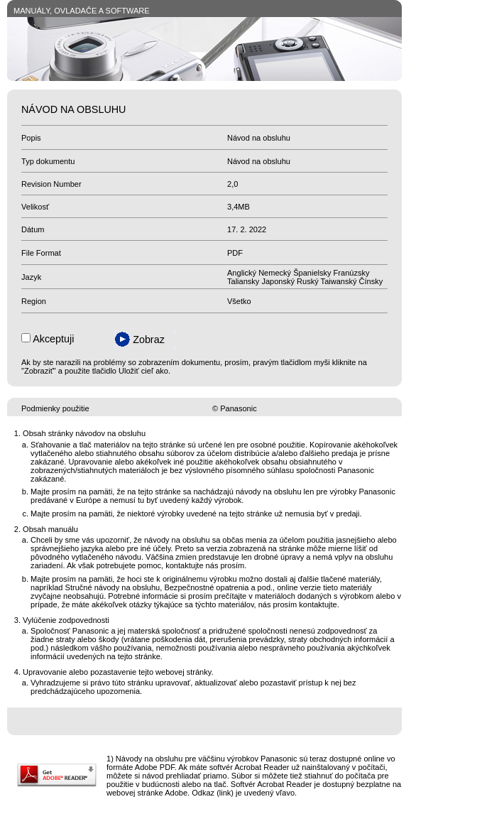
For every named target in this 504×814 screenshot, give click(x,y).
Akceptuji (53, 339)
